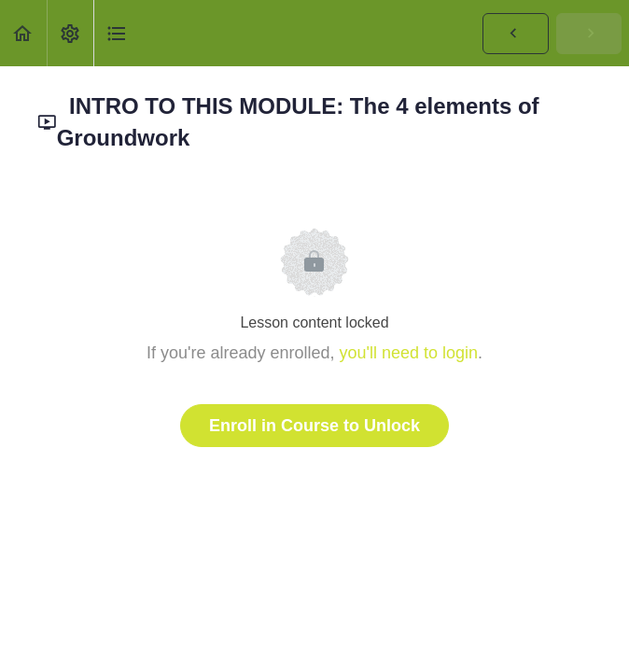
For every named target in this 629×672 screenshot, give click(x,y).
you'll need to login (409, 353)
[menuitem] (70, 33)
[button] (23, 33)
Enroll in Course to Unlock (314, 426)
